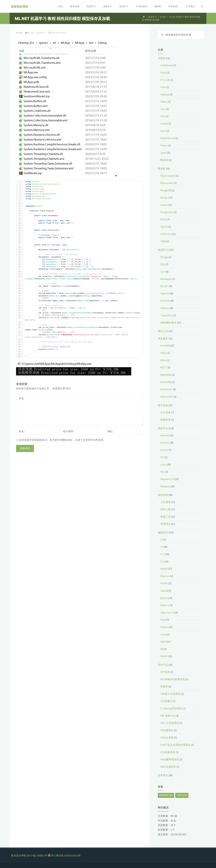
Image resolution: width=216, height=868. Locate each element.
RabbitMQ (166, 375)
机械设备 (165, 420)
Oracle (164, 205)
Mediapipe (166, 279)
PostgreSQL (167, 212)
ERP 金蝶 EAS (168, 716)
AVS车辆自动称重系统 (173, 679)
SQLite (164, 227)
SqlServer (166, 234)
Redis (163, 219)
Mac (163, 472)
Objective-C (167, 613)
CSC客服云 (166, 701)
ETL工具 (165, 80)
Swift (163, 642)
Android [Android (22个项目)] (166, 795)
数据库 (162, 169)
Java (163, 591)
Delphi (164, 569)
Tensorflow (166, 315)
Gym (163, 272)
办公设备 (165, 412)
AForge (164, 257)
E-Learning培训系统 (171, 708)
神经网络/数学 (168, 323)
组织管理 (163, 495)
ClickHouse (166, 65)
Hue (163, 116)
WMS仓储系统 (168, 767)
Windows (165, 486)
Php (163, 620)
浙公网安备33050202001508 (66, 856)
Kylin (163, 131)
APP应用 (165, 672)
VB (162, 649)
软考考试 (163, 775)
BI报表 (164, 687)
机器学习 (153, 17)
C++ (162, 554)
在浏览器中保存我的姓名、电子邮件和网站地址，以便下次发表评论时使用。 (61, 440)
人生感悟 (165, 502)
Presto (164, 145)
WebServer (166, 389)
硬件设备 (163, 405)
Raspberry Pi (167, 479)
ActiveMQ (166, 346)
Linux (163, 465)
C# (162, 547)
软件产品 (163, 665)
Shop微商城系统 (170, 759)
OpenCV (165, 294)
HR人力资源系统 (170, 723)
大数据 (162, 58)
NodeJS (165, 605)
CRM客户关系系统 (170, 694)
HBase (164, 102)
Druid (163, 73)
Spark (164, 153)
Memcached (167, 183)
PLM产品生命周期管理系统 (175, 745)
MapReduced (168, 138)
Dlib (163, 264)
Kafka (163, 353)
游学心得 (165, 509)
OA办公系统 (167, 738)
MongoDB (166, 190)
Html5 (164, 583)
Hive (163, 109)
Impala (164, 124)
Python (164, 627)
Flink (163, 87)
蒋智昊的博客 (19, 7)
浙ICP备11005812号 (37, 856)
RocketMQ (166, 382)
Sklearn (165, 308)
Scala (163, 634)
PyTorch (165, 301)
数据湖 (164, 160)
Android (165, 435)
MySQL (164, 198)
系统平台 (163, 428)
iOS (162, 457)
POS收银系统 (168, 752)
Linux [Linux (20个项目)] (182, 795)
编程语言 (163, 532)
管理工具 (165, 517)
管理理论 (165, 524)
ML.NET (163, 17)
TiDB (163, 241)
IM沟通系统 (167, 730)
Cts (162, 562)
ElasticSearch (168, 176)
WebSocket (167, 397)
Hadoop (165, 94)
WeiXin (164, 656)
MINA (163, 360)
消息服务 (163, 339)
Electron (165, 576)
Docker (164, 450)
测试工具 (163, 331)
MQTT (164, 367)
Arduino (165, 443)
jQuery (164, 598)
